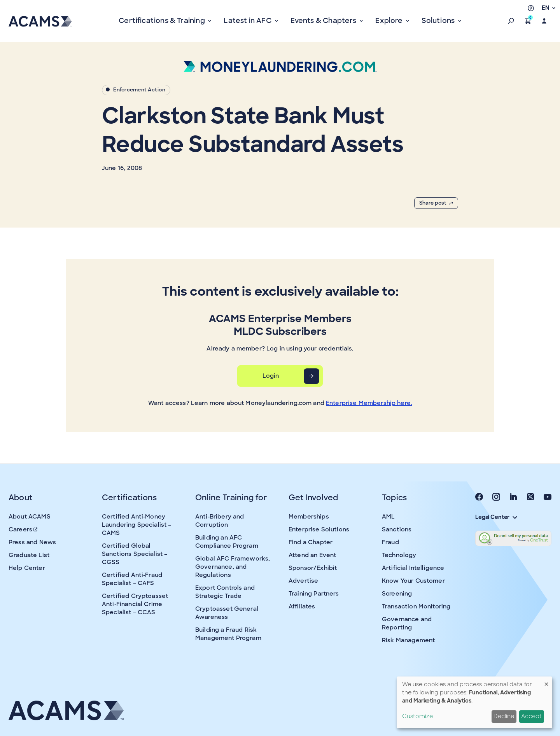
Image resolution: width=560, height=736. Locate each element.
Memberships (309, 517)
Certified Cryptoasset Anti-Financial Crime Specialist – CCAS (135, 604)
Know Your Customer (413, 581)
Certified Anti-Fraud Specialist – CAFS (132, 579)
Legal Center (496, 517)
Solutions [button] (439, 21)
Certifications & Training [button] (163, 21)
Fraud (390, 542)
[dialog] (474, 702)
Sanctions (397, 529)
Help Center (27, 568)
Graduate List (29, 555)
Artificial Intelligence (413, 568)
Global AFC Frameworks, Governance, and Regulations (233, 567)
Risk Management (408, 640)
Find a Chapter (311, 542)
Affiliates (302, 606)
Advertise (303, 581)
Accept (531, 716)
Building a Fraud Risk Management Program (228, 634)
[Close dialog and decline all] (546, 681)
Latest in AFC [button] (248, 21)
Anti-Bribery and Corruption (220, 521)
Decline (504, 716)
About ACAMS (30, 517)
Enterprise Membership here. (369, 403)
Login (271, 376)
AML (388, 517)
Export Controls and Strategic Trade (225, 592)
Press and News (32, 542)
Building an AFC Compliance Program (227, 542)
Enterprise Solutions (319, 529)
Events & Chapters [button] (324, 21)
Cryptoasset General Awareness (227, 613)
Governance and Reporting (407, 623)
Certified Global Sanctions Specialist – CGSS (135, 554)
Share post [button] (436, 203)
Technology (399, 555)
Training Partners (314, 594)
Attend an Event (312, 555)
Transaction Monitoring (416, 606)
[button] (511, 21)
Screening (397, 594)
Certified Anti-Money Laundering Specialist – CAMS (136, 525)
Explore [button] (390, 21)
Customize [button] (417, 716)
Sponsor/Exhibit (313, 568)
